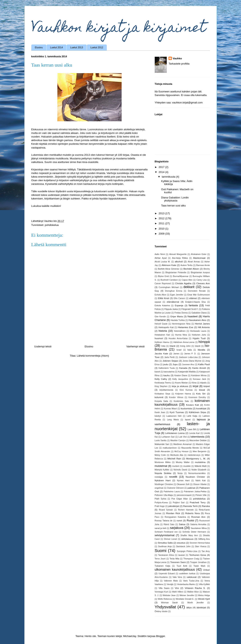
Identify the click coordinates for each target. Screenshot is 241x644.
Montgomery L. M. (196, 458)
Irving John (185, 346)
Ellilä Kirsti (163, 298)
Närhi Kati (201, 481)
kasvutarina (169, 372)
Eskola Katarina (162, 306)
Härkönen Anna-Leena (184, 342)
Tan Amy (206, 551)
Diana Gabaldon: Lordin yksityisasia (175, 199)
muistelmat (161, 466)
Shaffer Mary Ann (189, 535)
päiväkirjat (174, 506)
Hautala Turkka (178, 320)
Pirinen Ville (201, 495)
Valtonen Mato (171, 581)
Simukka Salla (165, 543)
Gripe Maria (176, 316)
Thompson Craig (191, 559)
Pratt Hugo (160, 506)
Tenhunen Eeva (198, 555)
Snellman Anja (165, 546)
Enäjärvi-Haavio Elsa (195, 302)
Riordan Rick (173, 513)
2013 (162, 213)
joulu (166, 364)
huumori (159, 338)
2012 (162, 218)
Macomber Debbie (198, 440)
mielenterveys (194, 455)
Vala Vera (177, 577)
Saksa (182, 524)
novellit (173, 477)
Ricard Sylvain (166, 510)
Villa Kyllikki (204, 584)
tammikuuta (169, 177)
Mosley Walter (183, 462)
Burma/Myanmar (181, 276)
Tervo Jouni (160, 559)
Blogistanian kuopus (200, 272)
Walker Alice (193, 592)
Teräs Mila (174, 559)
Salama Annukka (198, 524)
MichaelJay (130, 636)
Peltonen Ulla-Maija (164, 495)
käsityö (158, 416)
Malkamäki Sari (162, 444)
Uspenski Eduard (167, 574)
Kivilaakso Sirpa (163, 394)
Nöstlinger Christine (164, 484)
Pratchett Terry (198, 502)
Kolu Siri (201, 394)
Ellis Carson (179, 298)
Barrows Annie (203, 265)
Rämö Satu (169, 524)
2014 (162, 172)
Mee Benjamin (200, 451)
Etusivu (39, 48)
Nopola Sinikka (163, 473)
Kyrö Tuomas (177, 412)
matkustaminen (170, 448)
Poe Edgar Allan (180, 499)
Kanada (183, 368)
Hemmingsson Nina (181, 324)
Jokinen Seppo (170, 361)
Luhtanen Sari (168, 437)
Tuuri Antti (182, 566)
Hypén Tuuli (199, 338)
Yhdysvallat (165, 607)
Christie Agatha (183, 283)
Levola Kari (194, 433)
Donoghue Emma (174, 291)
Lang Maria (173, 420)
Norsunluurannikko (197, 473)
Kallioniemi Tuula (167, 368)
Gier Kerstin (160, 317)
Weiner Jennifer (187, 595)
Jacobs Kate (161, 353)
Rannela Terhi (190, 506)
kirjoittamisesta (166, 390)
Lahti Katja (192, 416)
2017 (162, 167)
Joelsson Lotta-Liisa (188, 357)
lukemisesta (198, 437)
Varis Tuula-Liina (191, 581)
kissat (202, 390)
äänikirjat (201, 607)
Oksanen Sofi (183, 484)
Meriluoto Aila (177, 455)
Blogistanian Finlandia (176, 272)
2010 (162, 229)
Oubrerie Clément (175, 488)
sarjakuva (177, 528)
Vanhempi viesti (136, 346)
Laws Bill (192, 429)
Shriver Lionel (170, 539)
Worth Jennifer (195, 603)
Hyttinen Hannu (162, 342)
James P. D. (190, 354)
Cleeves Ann (203, 283)
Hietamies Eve (186, 327)
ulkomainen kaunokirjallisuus (175, 570)
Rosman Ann (198, 517)
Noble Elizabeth (199, 470)
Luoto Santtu (161, 440)
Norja (180, 473)
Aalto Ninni (160, 254)
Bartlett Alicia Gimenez (169, 269)
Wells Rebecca (165, 599)
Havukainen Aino (197, 320)
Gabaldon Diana (199, 313)
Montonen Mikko (163, 462)
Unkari (206, 570)
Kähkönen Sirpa (197, 412)
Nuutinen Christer (195, 477)
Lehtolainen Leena (175, 433)
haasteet (193, 316)
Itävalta (201, 350)
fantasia (193, 305)
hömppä (204, 342)
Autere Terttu (187, 265)
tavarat (182, 555)
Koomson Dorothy (197, 397)
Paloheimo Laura (172, 492)
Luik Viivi (183, 437)
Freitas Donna (181, 313)
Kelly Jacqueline (180, 379)
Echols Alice (160, 295)
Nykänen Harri (163, 480)
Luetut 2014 (56, 48)
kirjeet (207, 386)
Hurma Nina (181, 335)
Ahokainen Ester (199, 254)
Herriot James (202, 324)
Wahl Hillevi (178, 592)
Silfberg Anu (204, 539)
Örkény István (161, 611)
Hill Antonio (204, 327)
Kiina (194, 383)
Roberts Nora (192, 513)
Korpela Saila (161, 401)
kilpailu (203, 383)
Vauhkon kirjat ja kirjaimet (118, 29)
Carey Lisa (201, 280)
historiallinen (180, 331)
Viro (177, 588)
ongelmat (159, 488)
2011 (162, 223)
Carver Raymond (163, 284)
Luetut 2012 (97, 48)
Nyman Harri (183, 481)
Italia (190, 350)
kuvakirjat (201, 408)
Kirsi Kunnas (186, 390)
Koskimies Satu (181, 401)
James (176, 354)
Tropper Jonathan (198, 562)
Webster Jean (169, 595)
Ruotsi (190, 520)
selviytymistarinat (165, 535)
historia (163, 331)
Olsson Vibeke (200, 484)
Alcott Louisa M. (163, 262)
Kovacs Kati (193, 405)
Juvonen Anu (188, 364)
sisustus (181, 543)
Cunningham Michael (169, 287)
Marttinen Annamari (183, 444)
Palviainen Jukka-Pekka (195, 492)
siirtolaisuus (187, 539)
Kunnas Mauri (170, 409)
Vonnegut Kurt (161, 592)
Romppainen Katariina (175, 517)
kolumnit (159, 397)
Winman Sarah (169, 603)
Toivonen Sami (178, 562)
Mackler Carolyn (178, 440)
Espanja (179, 305)
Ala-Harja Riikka (180, 258)
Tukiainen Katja (163, 566)
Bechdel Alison (191, 269)
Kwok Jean (160, 412)
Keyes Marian (181, 383)
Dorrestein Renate (197, 291)
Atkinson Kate (169, 265)
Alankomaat (199, 258)
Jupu (175, 364)
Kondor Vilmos (176, 397)
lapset (188, 420)
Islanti (198, 346)
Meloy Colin (160, 455)
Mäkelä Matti (201, 466)
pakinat (191, 488)
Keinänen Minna (199, 376)
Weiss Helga (204, 595)
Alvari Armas (194, 262)
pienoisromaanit (184, 495)
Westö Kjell (204, 599)
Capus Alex (187, 280)
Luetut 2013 (77, 48)
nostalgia (159, 477)
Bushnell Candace (169, 280)
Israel (179, 350)
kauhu (167, 375)
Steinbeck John (183, 546)
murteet (176, 466)
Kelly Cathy (161, 379)
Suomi (161, 550)
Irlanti (172, 346)
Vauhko (177, 58)
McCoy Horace (181, 451)
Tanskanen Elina (166, 555)
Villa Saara (164, 588)
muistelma (200, 462)
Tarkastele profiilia (179, 64)
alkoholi (179, 261)
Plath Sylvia (161, 499)
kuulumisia (186, 408)
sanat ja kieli (161, 528)
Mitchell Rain (174, 458)
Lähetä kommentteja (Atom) (93, 356)
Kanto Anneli (199, 368)
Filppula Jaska (171, 309)
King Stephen (161, 386)
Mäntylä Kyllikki (162, 470)
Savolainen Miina (199, 528)
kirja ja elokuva (180, 386)
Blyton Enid (163, 276)
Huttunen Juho (199, 335)
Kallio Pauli (204, 364)
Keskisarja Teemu (163, 383)
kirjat (196, 386)
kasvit (157, 372)
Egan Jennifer (177, 295)
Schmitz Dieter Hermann (194, 532)
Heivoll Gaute (161, 324)
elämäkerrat (173, 302)
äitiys (189, 607)
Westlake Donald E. (185, 599)
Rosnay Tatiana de (164, 521)
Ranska (206, 506)
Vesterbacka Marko (186, 584)
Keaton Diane (181, 376)
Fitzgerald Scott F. (190, 309)
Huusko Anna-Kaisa (178, 338)
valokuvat (192, 577)
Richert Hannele (186, 510)
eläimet (193, 298)
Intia (163, 346)
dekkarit (189, 287)
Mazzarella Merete (190, 448)
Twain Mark (199, 566)
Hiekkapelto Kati (166, 327)
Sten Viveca (201, 546)
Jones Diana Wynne (192, 361)
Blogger (161, 636)
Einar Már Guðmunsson (199, 295)
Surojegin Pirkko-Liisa (187, 551)
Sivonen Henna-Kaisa (200, 543)
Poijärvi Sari (179, 503)
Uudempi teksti (43, 346)
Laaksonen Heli (174, 416)
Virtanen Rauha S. (195, 588)
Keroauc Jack (199, 379)
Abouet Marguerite (178, 254)
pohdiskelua (52, 225)
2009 (162, 234)
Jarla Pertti (169, 357)
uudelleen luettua (187, 574)
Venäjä (170, 584)
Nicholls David (180, 470)
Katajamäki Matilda (187, 372)
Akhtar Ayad (161, 258)
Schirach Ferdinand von (166, 532)
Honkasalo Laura (198, 331)
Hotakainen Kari (162, 335)
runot (179, 520)
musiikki (187, 466)
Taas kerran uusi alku (173, 206)
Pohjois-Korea (161, 503)
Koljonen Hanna (183, 394)
